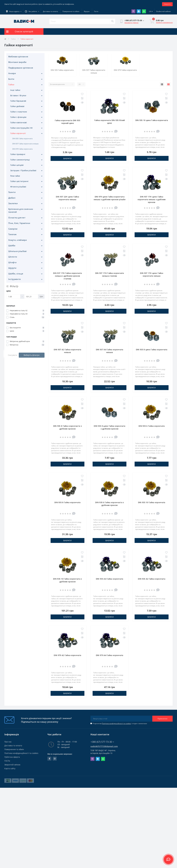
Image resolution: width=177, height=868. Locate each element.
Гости (96, 11)
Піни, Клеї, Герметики (19, 223)
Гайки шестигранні (19, 181)
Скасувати (13, 355)
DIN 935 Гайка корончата (22, 138)
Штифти (12, 262)
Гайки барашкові (18, 101)
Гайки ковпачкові (19, 122)
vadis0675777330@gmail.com (104, 746)
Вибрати (67, 158)
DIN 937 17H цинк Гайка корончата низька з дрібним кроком (152, 199)
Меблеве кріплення (18, 57)
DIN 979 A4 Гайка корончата (110, 655)
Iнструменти (15, 279)
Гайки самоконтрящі (20, 160)
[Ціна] (13, 296)
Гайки (13, 39)
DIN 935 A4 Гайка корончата (110, 579)
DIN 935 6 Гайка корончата (152, 426)
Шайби (12, 245)
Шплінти (13, 257)
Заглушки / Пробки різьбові (23, 170)
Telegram (139, 11)
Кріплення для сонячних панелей (21, 211)
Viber (133, 11)
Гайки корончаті (18, 133)
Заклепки (13, 203)
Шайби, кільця (16, 274)
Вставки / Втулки (18, 95)
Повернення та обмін (71, 11)
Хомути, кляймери (18, 240)
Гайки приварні (18, 154)
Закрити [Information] (167, 4)
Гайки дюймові (17, 106)
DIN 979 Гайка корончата (22, 149)
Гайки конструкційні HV (21, 128)
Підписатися (162, 719)
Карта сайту (10, 768)
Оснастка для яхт (17, 218)
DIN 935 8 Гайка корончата (67, 502)
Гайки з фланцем (18, 117)
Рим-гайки (15, 176)
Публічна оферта (12, 757)
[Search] (112, 21)
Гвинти (12, 192)
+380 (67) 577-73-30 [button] (102, 742)
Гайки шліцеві (17, 165)
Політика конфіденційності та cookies (116, 724)
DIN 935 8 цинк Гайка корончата (152, 350)
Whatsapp (144, 11)
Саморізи (13, 229)
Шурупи (12, 268)
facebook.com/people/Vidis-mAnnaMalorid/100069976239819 (49, 759)
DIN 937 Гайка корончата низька (25, 144)
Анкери (12, 73)
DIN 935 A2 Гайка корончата (152, 579)
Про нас (8, 742)
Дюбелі (12, 198)
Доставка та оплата (50, 11)
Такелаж (12, 234)
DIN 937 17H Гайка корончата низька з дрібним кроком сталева (67, 276)
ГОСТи (7, 761)
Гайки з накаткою (19, 112)
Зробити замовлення (164, 22)
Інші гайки (15, 90)
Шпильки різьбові (18, 251)
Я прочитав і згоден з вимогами (120, 724)
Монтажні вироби (17, 62)
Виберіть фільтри (32, 355)
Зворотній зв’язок (12, 765)
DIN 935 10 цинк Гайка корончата (152, 120)
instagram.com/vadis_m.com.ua (55, 759)
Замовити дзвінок (131, 23)
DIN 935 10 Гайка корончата (152, 502)
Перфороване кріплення (21, 68)
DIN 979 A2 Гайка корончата (67, 655)
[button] (32, 11)
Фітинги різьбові (18, 187)
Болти (11, 79)
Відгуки (87, 11)
